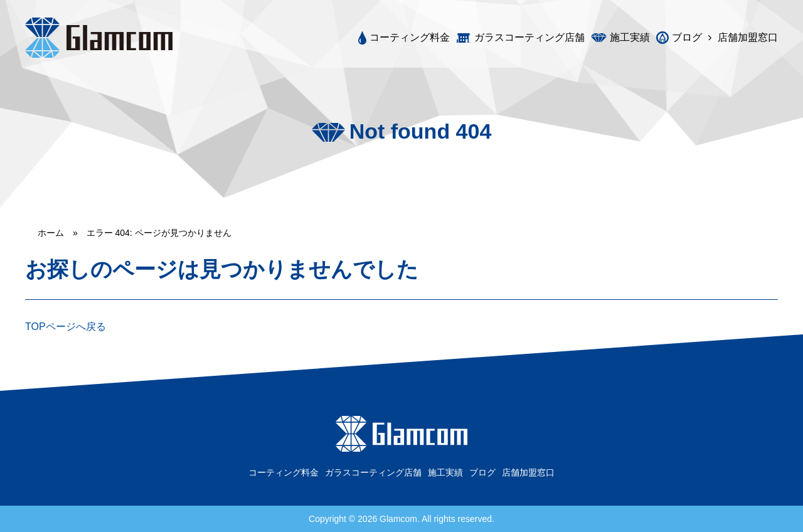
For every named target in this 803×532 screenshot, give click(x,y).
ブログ (687, 37)
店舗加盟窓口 (748, 38)
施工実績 (630, 38)
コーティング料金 (410, 37)
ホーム (51, 233)
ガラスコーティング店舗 (529, 38)
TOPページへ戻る (66, 327)
